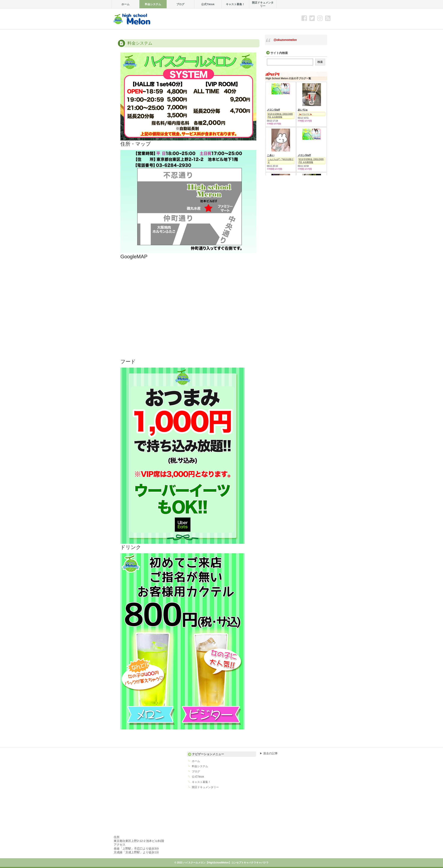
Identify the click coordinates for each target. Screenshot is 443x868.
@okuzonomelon (285, 40)
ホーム (196, 761)
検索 (320, 62)
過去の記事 (270, 753)
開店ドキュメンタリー (205, 787)
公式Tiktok (198, 777)
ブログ (196, 772)
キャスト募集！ (201, 782)
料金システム (200, 766)
